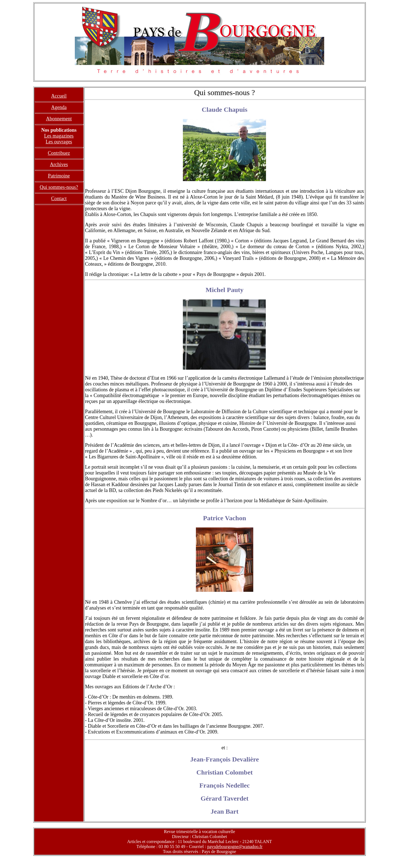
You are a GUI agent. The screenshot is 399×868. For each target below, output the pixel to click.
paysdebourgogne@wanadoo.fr (235, 847)
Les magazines (59, 136)
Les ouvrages (59, 142)
